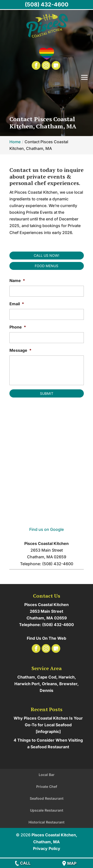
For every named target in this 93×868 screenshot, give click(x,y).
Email (17, 304)
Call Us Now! (46, 255)
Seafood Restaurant (47, 798)
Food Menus (46, 266)
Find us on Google (46, 529)
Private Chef (47, 786)
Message (20, 350)
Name (17, 281)
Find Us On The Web (46, 638)
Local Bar (47, 775)
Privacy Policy (47, 848)
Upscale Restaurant (47, 810)
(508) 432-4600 (47, 4)
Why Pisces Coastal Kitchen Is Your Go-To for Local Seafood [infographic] (48, 725)
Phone (18, 327)
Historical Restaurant (46, 822)
